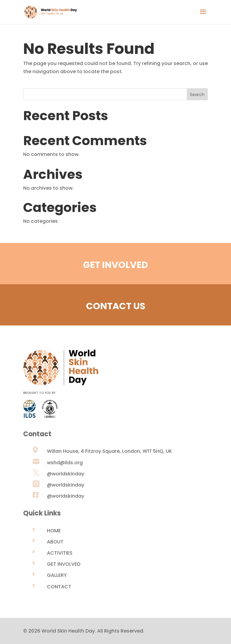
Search (197, 95)
